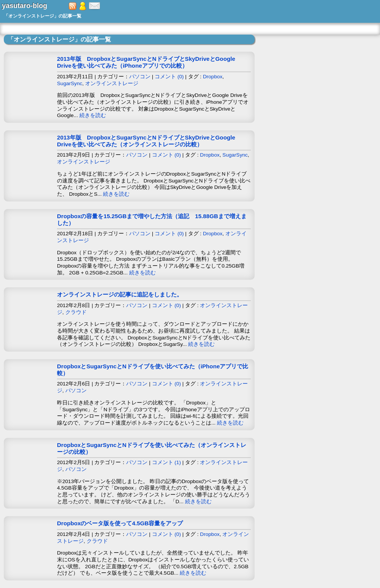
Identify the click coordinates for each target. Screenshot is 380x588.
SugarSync (70, 83)
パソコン (140, 77)
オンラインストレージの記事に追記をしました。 (120, 294)
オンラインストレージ (112, 83)
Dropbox (213, 77)
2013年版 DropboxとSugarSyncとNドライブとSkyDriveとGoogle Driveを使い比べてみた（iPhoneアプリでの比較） (146, 62)
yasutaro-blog (25, 6)
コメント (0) (169, 77)
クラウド (76, 312)
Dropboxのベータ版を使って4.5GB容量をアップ (120, 523)
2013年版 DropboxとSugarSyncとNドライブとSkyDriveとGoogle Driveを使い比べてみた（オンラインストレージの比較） (146, 141)
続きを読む (93, 115)
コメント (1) (166, 462)
